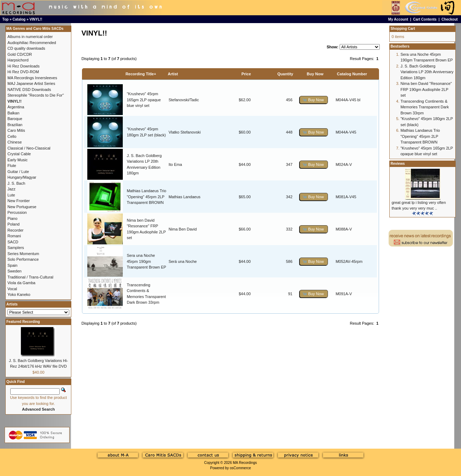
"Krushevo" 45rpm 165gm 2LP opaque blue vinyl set (144, 100)
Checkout (450, 19)
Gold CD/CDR (20, 54)
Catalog (19, 19)
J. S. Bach (16, 183)
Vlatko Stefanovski (185, 132)
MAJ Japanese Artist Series (31, 83)
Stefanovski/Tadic (184, 100)
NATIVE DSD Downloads (29, 90)
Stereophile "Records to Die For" (36, 95)
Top (6, 19)
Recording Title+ (141, 74)
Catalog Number (352, 74)
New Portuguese (22, 207)
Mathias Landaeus (185, 197)
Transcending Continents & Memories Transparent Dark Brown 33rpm (424, 107)
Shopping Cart (403, 29)
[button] (314, 100)
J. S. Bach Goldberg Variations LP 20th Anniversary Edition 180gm (427, 72)
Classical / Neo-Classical (29, 148)
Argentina (16, 107)
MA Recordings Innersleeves (32, 78)
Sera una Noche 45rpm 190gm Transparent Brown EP (146, 261)
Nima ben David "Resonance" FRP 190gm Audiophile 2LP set (426, 89)
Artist (173, 74)
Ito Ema (175, 164)
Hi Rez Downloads (23, 66)
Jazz (12, 189)
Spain (12, 265)
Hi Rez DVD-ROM (23, 72)
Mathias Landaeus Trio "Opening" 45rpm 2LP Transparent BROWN (146, 197)
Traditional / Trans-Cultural (30, 277)
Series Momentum (23, 254)
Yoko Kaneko (19, 294)
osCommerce (240, 468)
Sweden (15, 271)
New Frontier (19, 201)
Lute (11, 195)
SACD (13, 242)
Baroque (15, 119)
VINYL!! (36, 19)
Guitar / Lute (18, 172)
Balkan (13, 113)
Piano (12, 218)
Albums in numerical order (30, 37)
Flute (12, 166)
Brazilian (15, 125)
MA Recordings (245, 463)
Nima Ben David (183, 229)
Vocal (12, 289)
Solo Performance (23, 259)
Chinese (15, 142)
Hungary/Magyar (22, 177)
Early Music (18, 160)
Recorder (15, 230)
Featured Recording (23, 322)
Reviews (397, 164)
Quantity (286, 74)
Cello (12, 136)
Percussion (17, 212)
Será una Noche (183, 261)
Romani (14, 236)
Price (246, 74)
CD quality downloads (26, 48)
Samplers (16, 248)
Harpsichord (18, 60)
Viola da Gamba (21, 283)
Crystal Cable (19, 154)
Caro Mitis (16, 130)
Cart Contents (425, 19)
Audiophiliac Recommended (32, 43)
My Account (398, 19)
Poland (13, 224)
